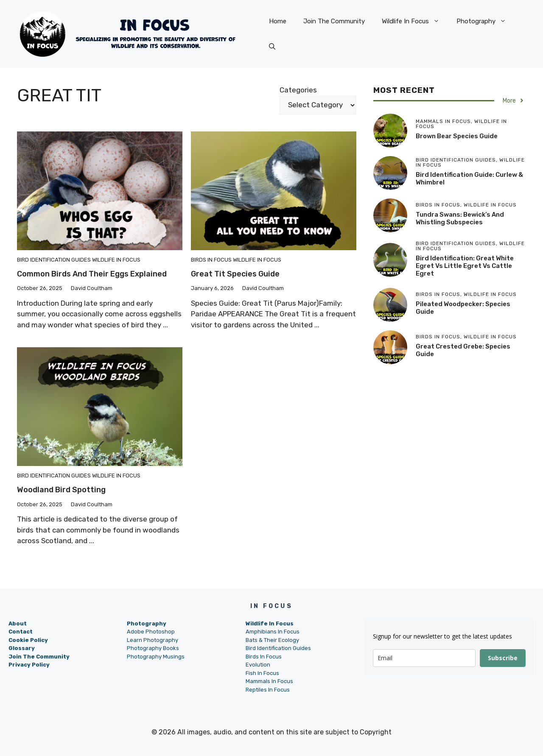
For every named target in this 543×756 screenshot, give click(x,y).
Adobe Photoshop (151, 632)
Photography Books (153, 648)
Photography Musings (156, 657)
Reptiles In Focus (268, 690)
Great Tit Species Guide (235, 274)
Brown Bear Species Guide (457, 136)
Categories (298, 90)
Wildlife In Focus (415, 21)
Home (278, 21)
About (18, 623)
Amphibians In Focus (273, 632)
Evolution (258, 665)
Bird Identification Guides (54, 260)
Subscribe (503, 658)
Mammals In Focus (269, 681)
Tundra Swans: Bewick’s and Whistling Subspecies (460, 218)
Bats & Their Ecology (272, 640)
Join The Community (334, 21)
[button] (272, 47)
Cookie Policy (28, 640)
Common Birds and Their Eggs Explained (92, 274)
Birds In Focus (211, 260)
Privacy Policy (29, 665)
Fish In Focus (262, 673)
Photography (486, 21)
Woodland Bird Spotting (61, 490)
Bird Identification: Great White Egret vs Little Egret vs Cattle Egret (465, 266)
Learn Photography (153, 640)
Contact (21, 632)
